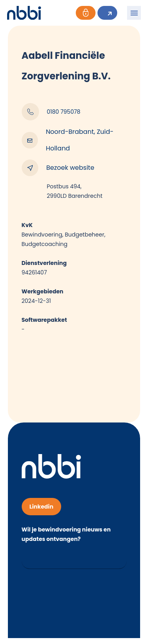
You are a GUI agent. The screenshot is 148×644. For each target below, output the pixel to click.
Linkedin (42, 507)
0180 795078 (51, 112)
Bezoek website (58, 168)
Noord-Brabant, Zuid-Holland (68, 140)
